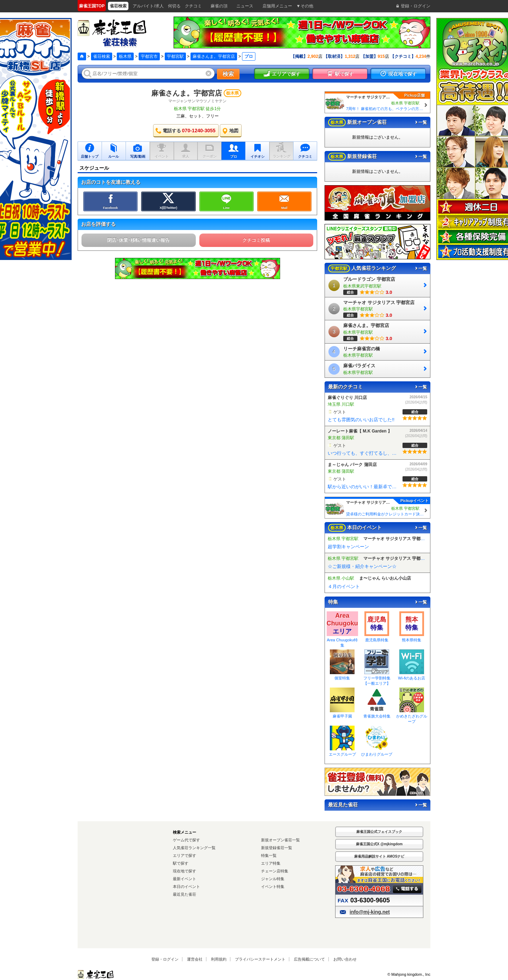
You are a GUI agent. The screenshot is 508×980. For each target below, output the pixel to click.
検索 (228, 74)
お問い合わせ (345, 959)
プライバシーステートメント (260, 959)
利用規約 (219, 959)
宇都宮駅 (175, 56)
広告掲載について (309, 959)
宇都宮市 (149, 56)
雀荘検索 (102, 56)
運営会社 (195, 959)
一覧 (421, 122)
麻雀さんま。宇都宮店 (214, 56)
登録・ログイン (165, 959)
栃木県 (125, 56)
